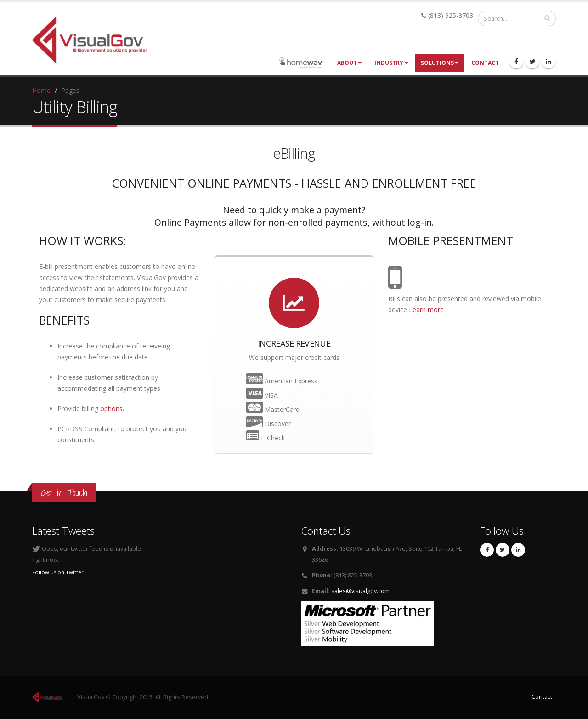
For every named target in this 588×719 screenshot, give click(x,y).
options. (112, 408)
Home (41, 90)
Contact (485, 63)
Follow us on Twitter (58, 572)
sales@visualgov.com (360, 591)
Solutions (440, 63)
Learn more (425, 310)
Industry (391, 63)
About (349, 63)
